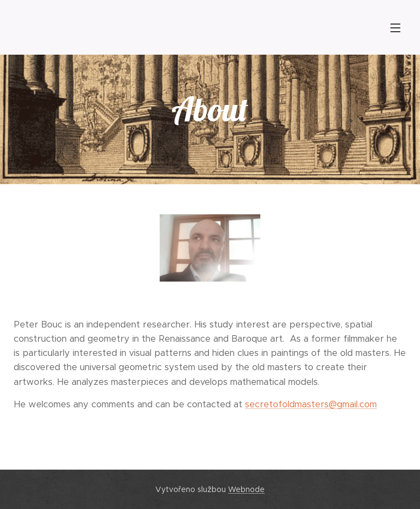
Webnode (246, 489)
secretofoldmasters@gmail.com (311, 404)
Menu (395, 28)
